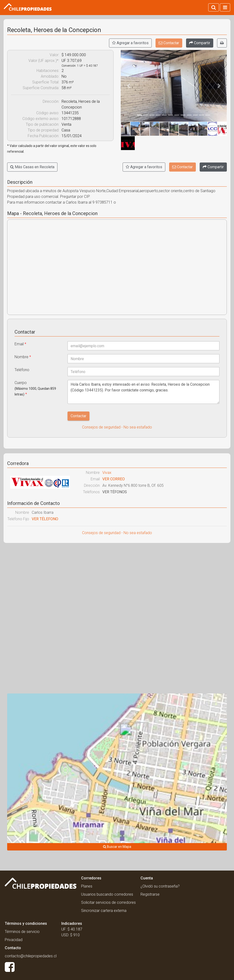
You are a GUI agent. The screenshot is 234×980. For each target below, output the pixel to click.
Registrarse (150, 894)
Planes (87, 886)
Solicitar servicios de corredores (108, 902)
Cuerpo (35, 388)
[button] (129, 86)
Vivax (107, 473)
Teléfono (22, 370)
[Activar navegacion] (225, 7)
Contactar (169, 43)
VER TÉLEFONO (45, 519)
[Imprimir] (222, 43)
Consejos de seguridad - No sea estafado (117, 427)
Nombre (23, 357)
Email (20, 344)
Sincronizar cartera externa (104, 911)
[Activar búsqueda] (214, 7)
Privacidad (14, 940)
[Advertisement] (117, 581)
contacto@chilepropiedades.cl (31, 956)
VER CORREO (114, 479)
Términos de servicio (22, 932)
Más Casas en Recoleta (32, 167)
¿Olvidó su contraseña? (160, 886)
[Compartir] (200, 43)
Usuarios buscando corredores (107, 894)
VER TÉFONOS (115, 492)
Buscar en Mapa (117, 847)
